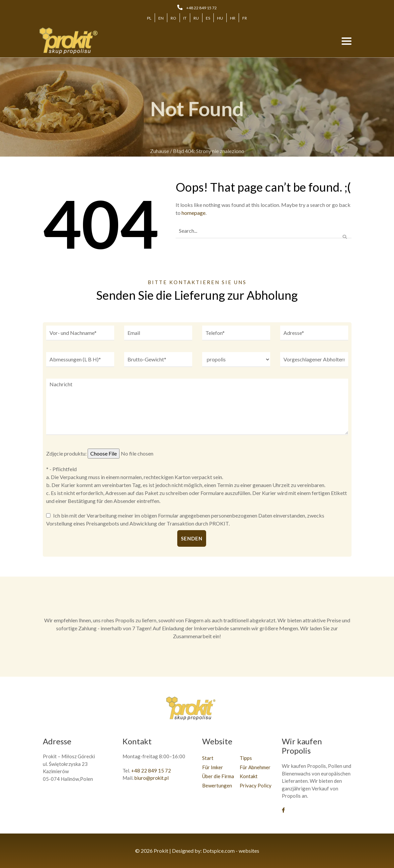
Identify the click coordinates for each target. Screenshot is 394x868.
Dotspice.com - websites (231, 851)
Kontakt (249, 776)
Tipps (246, 758)
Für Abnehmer (255, 767)
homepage (194, 213)
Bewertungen (217, 785)
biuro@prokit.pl (152, 778)
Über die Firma (218, 776)
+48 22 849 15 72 (201, 8)
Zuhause (159, 154)
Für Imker (213, 767)
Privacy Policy (256, 785)
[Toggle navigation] (347, 41)
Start (208, 758)
